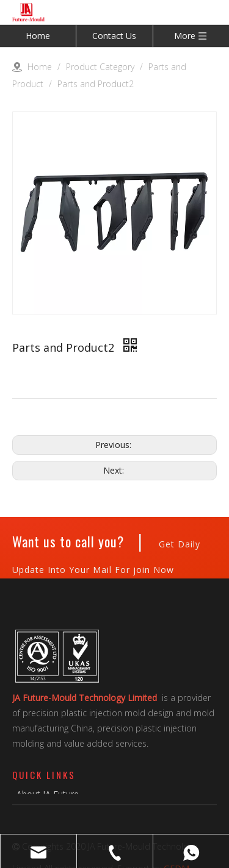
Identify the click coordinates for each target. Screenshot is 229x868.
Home (38, 36)
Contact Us (114, 36)
